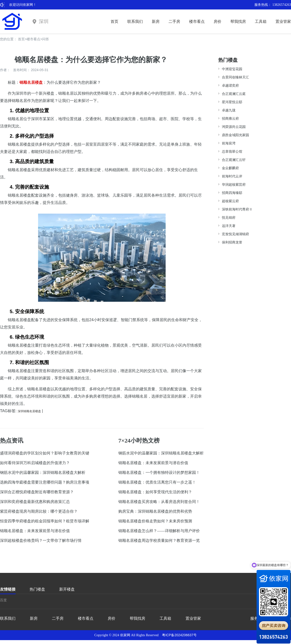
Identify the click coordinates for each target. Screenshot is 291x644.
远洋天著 (229, 226)
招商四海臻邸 (232, 193)
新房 (156, 21)
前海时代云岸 (232, 176)
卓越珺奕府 (230, 85)
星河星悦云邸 (232, 102)
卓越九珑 (229, 110)
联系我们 (135, 21)
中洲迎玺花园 (232, 69)
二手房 (174, 21)
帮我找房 (238, 21)
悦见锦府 (229, 217)
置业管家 (283, 21)
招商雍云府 (230, 118)
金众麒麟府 (230, 168)
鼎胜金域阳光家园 (235, 135)
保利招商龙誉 (232, 242)
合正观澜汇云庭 (234, 94)
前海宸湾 (229, 143)
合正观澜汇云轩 (234, 160)
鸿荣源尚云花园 (234, 127)
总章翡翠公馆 (232, 151)
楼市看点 (197, 21)
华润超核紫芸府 (234, 184)
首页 (114, 21)
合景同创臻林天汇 (235, 77)
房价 (218, 21)
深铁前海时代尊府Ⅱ (237, 209)
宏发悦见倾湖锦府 (235, 234)
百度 (3, 600)
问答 (46, 39)
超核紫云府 (230, 201)
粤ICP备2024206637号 (179, 635)
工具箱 (261, 21)
